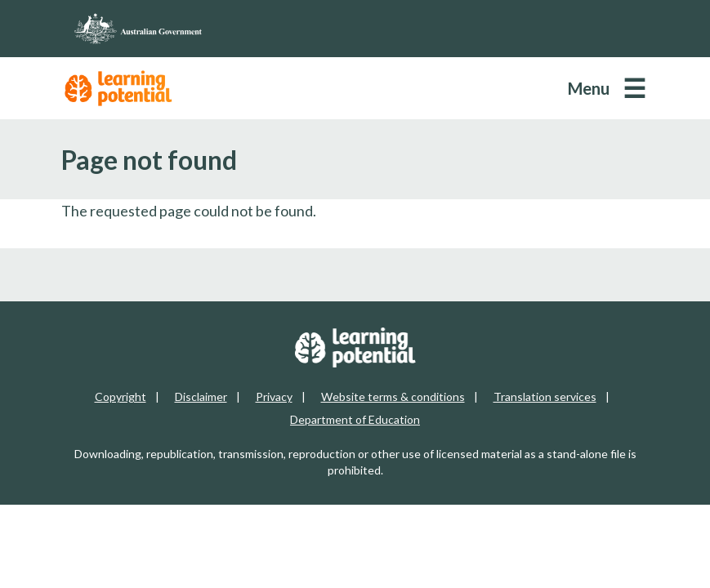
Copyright (121, 396)
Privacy (274, 396)
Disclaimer (201, 396)
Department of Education (355, 419)
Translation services (545, 396)
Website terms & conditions (393, 396)
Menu (589, 88)
